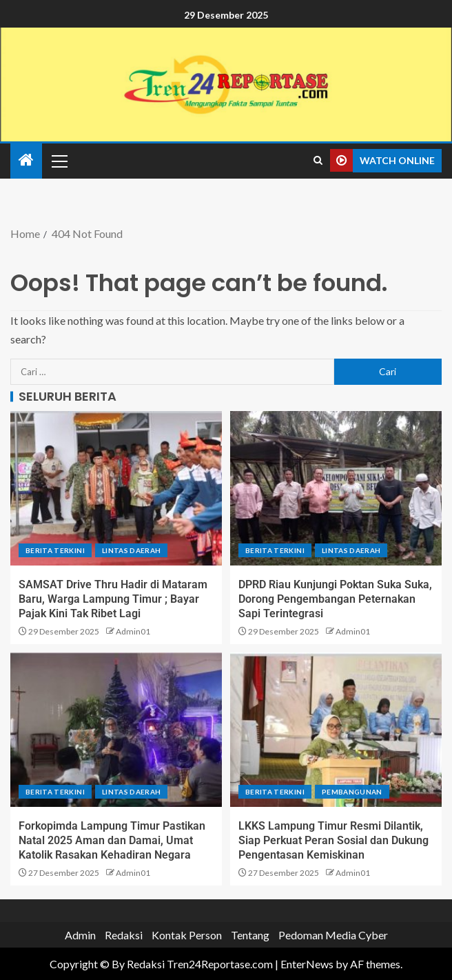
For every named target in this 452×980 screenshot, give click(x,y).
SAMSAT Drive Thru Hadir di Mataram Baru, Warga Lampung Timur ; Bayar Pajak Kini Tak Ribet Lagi (113, 599)
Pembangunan (352, 792)
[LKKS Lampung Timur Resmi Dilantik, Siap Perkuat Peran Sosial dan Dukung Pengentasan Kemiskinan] (336, 730)
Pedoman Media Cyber (333, 935)
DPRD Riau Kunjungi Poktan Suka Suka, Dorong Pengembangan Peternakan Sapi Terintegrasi (335, 599)
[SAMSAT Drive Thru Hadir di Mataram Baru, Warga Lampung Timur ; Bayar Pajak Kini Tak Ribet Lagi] (116, 488)
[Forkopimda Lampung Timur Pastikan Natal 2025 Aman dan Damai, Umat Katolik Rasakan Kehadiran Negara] (116, 730)
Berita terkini (55, 550)
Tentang (250, 935)
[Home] (26, 160)
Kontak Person (187, 935)
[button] (59, 161)
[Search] (318, 161)
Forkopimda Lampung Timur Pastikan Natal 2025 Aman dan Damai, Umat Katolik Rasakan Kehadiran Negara (112, 841)
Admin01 (133, 631)
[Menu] (59, 161)
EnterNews (307, 964)
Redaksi (124, 935)
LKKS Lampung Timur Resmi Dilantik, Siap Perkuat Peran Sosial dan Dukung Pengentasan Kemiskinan (333, 841)
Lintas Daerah (132, 550)
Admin (80, 935)
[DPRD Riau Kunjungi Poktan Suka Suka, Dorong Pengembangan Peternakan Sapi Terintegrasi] (336, 488)
